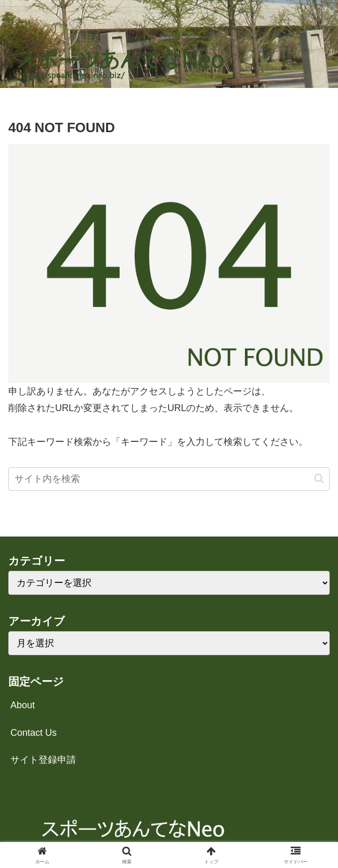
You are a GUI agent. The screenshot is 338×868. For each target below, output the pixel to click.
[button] (319, 478)
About (23, 705)
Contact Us (34, 733)
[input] (169, 479)
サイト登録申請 (43, 760)
